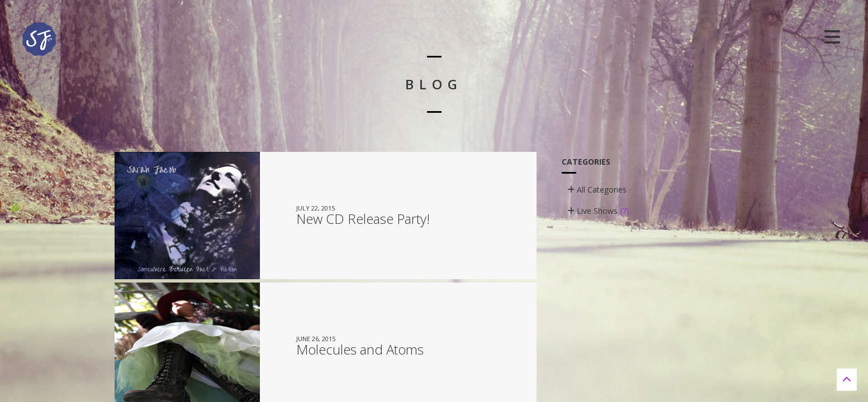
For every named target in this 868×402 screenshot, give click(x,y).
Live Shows (598, 211)
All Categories (597, 190)
